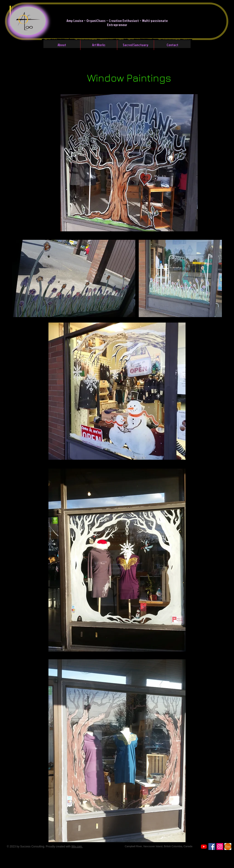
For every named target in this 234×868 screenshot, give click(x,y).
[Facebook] (212, 847)
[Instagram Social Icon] (220, 847)
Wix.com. (77, 847)
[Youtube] (204, 847)
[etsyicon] (228, 847)
